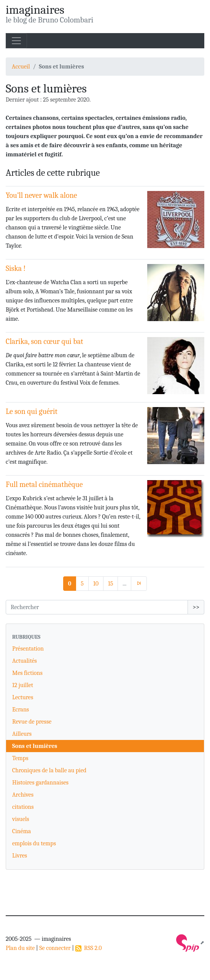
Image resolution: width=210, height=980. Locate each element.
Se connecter (55, 948)
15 (111, 584)
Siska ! (16, 268)
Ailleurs (22, 734)
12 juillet (23, 685)
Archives (23, 795)
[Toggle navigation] (16, 41)
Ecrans (21, 710)
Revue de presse (32, 722)
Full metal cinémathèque (44, 484)
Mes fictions (27, 673)
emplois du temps (34, 843)
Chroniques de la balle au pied (49, 770)
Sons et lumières (35, 746)
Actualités (25, 661)
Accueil (21, 67)
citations (23, 807)
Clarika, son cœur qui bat (45, 341)
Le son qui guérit (32, 411)
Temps (20, 758)
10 (96, 584)
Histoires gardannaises (40, 783)
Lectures (23, 697)
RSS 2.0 (89, 948)
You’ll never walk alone (41, 195)
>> (196, 607)
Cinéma (21, 831)
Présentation (28, 649)
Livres (20, 856)
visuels (21, 819)
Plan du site (20, 948)
